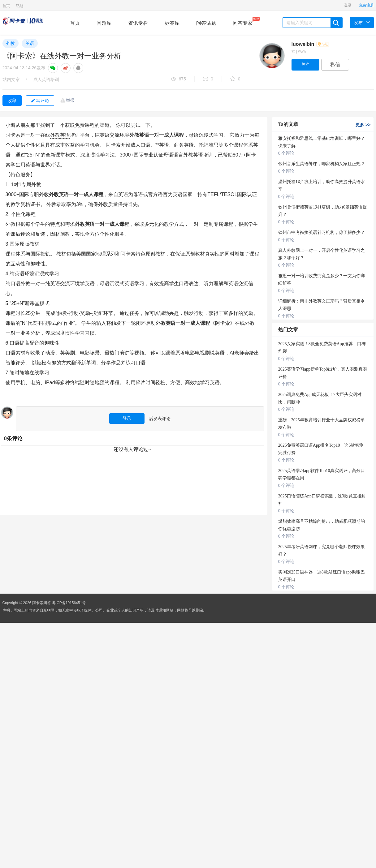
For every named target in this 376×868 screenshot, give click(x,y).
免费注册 (366, 5)
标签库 (172, 23)
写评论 (40, 101)
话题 (20, 6)
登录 (348, 5)
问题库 (104, 23)
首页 (6, 6)
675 (179, 79)
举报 (70, 100)
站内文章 (11, 79)
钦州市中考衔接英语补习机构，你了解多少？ (322, 232)
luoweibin (310, 44)
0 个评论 (286, 153)
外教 (11, 43)
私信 (335, 64)
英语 (30, 43)
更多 (363, 125)
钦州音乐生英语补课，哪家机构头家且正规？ (322, 164)
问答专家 (243, 21)
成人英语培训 (46, 79)
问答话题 (206, 23)
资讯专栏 (138, 23)
